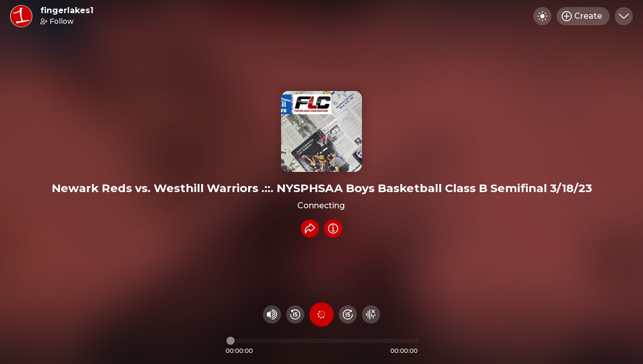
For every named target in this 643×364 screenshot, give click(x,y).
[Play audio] (321, 314)
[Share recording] (310, 229)
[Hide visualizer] (371, 314)
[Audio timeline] (323, 341)
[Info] (333, 229)
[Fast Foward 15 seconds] (348, 314)
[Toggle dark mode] (542, 16)
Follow (57, 21)
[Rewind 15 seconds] (295, 314)
